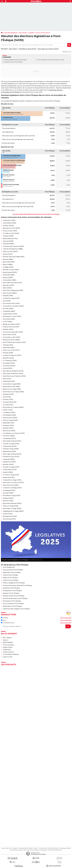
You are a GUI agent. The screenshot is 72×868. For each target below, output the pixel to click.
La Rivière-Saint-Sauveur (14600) (13, 246)
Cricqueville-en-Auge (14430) (12, 480)
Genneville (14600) (9, 319)
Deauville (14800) (8, 244)
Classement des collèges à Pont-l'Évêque (16, 609)
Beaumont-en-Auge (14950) (12, 389)
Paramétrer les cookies (16, 850)
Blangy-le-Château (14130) (11, 324)
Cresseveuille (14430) (10, 446)
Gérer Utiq (26, 850)
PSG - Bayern (7, 638)
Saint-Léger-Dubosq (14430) (12, 454)
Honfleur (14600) (8, 226)
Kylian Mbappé (8, 642)
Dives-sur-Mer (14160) (10, 231)
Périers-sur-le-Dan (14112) (11, 350)
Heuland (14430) (8, 498)
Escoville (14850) (8, 309)
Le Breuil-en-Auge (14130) (11, 298)
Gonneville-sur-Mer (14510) (11, 337)
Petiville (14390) (8, 353)
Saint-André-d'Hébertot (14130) (13, 374)
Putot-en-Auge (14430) (10, 420)
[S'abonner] (36, 626)
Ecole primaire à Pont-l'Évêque (13, 570)
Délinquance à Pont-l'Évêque (12, 591)
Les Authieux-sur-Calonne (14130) (14, 433)
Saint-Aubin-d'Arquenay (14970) (13, 290)
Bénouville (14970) (9, 262)
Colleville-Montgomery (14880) (13, 249)
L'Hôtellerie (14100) (9, 412)
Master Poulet (8, 647)
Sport (3, 620)
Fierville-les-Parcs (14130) (11, 457)
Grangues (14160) (8, 425)
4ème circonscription (43, 33)
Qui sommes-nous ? (7, 848)
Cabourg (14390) (8, 241)
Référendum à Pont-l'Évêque (12, 606)
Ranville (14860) (8, 259)
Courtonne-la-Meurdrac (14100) (13, 332)
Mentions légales (34, 850)
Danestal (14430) (8, 394)
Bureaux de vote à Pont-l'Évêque (13, 62)
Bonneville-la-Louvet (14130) (12, 316)
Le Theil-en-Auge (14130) (11, 475)
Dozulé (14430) (8, 254)
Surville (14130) (8, 368)
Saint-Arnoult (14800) (10, 293)
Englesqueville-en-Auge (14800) (13, 511)
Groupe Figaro (43, 850)
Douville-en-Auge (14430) (11, 467)
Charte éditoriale (22, 848)
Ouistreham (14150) (9, 220)
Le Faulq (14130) (8, 405)
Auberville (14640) (9, 348)
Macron (6, 640)
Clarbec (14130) (8, 410)
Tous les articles (43, 848)
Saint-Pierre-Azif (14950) (11, 485)
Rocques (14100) (8, 428)
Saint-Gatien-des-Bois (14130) (12, 283)
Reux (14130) (13, 49)
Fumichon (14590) (9, 436)
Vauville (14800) (8, 472)
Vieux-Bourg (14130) (9, 519)
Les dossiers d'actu (8, 623)
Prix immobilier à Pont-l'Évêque (13, 604)
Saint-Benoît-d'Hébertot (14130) (13, 371)
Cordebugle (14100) (9, 490)
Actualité (4, 618)
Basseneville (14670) (9, 451)
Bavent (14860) (8, 265)
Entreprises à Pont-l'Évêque (12, 601)
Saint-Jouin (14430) (9, 431)
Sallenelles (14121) (8, 423)
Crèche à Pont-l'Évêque (10, 575)
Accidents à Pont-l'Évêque (11, 588)
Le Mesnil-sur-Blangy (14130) (12, 488)
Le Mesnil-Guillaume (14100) (12, 355)
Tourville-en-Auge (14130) (11, 444)
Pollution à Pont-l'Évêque (11, 593)
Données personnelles (65, 848)
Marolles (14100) (8, 329)
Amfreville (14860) (9, 275)
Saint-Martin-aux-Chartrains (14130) (14, 376)
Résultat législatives (11, 33)
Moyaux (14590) (8, 278)
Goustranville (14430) (10, 402)
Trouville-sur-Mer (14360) (11, 233)
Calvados (31, 33)
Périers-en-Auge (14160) (11, 506)
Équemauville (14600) (10, 272)
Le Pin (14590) (7, 322)
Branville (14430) (8, 464)
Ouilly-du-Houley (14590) (11, 449)
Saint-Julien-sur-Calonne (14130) (48, 49)
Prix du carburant (9, 645)
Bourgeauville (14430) (10, 516)
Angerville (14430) (9, 477)
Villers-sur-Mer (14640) (10, 252)
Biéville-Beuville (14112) (10, 239)
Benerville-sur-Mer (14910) (11, 387)
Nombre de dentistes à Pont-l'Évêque (15, 598)
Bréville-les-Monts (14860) (11, 340)
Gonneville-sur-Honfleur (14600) (13, 306)
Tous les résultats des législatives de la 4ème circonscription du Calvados (36, 214)
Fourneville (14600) (9, 366)
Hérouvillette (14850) (10, 280)
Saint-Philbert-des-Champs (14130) (14, 342)
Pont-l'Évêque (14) (9, 567)
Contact (35, 848)
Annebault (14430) (9, 363)
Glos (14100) (7, 301)
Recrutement (54, 848)
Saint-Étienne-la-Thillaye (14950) (13, 392)
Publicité (30, 848)
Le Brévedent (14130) (10, 470)
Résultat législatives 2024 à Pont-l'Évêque (16, 60)
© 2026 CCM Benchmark (55, 850)
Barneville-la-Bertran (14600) (12, 503)
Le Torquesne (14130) (10, 361)
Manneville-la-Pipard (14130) (12, 441)
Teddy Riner (7, 650)
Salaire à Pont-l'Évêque (10, 578)
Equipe (15, 848)
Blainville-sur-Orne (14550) (11, 228)
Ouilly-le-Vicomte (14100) (11, 327)
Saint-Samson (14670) (10, 418)
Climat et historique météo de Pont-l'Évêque (17, 585)
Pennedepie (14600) (9, 415)
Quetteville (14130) (9, 381)
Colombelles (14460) (9, 223)
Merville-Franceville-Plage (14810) (14, 257)
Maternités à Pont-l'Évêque (12, 572)
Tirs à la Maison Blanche (11, 654)
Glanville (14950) (8, 493)
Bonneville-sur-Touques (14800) (13, 407)
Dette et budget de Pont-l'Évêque (14, 583)
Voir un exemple (66, 618)
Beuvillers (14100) (8, 285)
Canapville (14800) (9, 459)
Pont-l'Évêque (42, 60)
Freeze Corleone (8, 652)
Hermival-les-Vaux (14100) (11, 303)
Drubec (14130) (8, 514)
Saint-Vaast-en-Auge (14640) (12, 508)
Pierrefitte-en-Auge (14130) (27, 49)
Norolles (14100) (8, 399)
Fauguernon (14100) (9, 462)
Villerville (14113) (8, 345)
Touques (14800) (8, 236)
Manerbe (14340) (8, 358)
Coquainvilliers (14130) (10, 314)
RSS (49, 848)
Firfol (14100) (7, 397)
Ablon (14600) (7, 288)
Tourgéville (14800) (9, 311)
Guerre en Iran (8, 657)
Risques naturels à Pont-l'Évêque (14, 596)
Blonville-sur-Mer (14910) (11, 270)
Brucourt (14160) (8, 501)
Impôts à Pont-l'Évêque (11, 580)
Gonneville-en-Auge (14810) (12, 384)
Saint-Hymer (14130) (9, 335)
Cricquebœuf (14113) (9, 438)
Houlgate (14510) (8, 267)
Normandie (23, 33)
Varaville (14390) (8, 296)
